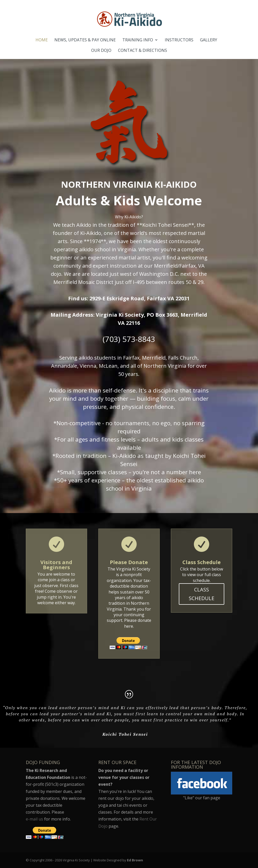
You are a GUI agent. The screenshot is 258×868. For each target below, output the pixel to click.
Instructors (179, 40)
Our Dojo (101, 51)
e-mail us (34, 819)
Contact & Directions (143, 51)
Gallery (209, 40)
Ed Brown (135, 860)
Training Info (138, 40)
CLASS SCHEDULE (202, 594)
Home (42, 40)
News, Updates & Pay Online (85, 40)
